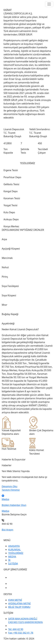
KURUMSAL (14, 550)
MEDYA (12, 557)
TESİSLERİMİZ (16, 553)
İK (9, 560)
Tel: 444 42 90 (16, 629)
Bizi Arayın (7, 530)
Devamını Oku (10, 486)
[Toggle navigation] (49, 4)
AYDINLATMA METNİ (19, 603)
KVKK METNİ (15, 600)
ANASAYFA (14, 546)
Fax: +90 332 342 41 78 (21, 633)
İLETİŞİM (13, 564)
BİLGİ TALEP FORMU (19, 607)
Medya (5, 511)
